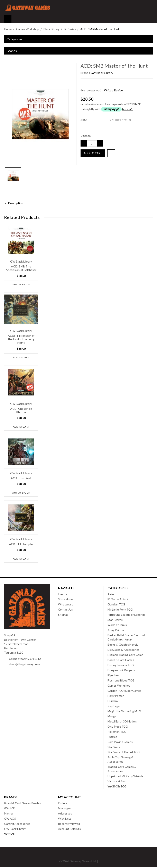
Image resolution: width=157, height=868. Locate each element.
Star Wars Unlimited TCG (124, 753)
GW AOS (10, 819)
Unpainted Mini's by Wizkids (125, 777)
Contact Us (65, 610)
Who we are (66, 605)
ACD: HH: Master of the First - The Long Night (21, 339)
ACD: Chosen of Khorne (21, 411)
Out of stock (21, 284)
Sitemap (63, 615)
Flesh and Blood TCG (121, 681)
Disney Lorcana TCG (121, 666)
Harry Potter (116, 696)
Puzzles (112, 737)
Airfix (111, 595)
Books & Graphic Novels (123, 645)
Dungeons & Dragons (121, 671)
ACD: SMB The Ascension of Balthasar (21, 268)
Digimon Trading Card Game (125, 655)
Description (17, 203)
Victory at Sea (117, 782)
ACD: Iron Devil (21, 478)
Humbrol (113, 701)
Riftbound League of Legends (126, 615)
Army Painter (116, 631)
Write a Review (114, 90)
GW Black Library (15, 829)
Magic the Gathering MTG (124, 712)
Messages (65, 809)
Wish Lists (65, 819)
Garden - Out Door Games (124, 691)
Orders (63, 804)
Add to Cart (21, 357)
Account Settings (69, 829)
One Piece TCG (118, 727)
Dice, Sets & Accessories (123, 650)
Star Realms (115, 620)
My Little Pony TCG (120, 610)
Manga (112, 717)
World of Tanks (117, 625)
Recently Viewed (69, 824)
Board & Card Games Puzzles (22, 804)
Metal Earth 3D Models (122, 722)
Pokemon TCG (117, 732)
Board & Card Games (121, 660)
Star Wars (114, 748)
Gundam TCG (116, 605)
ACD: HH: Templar (21, 544)
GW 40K (10, 809)
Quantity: (86, 136)
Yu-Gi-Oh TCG (117, 787)
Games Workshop (119, 686)
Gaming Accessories (17, 824)
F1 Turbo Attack (118, 600)
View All (9, 834)
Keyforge (114, 707)
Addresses (65, 814)
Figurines (113, 676)
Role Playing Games (120, 742)
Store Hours (66, 600)
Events (63, 595)
